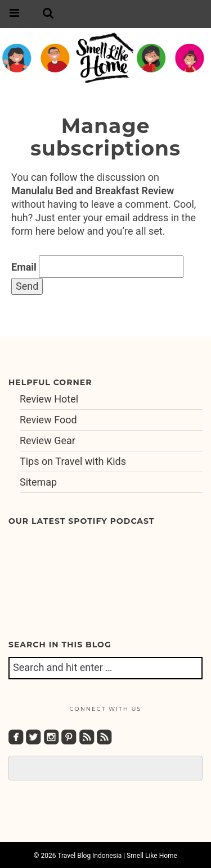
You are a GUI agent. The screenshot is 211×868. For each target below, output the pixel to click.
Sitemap (38, 482)
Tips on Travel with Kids (73, 461)
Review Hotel (49, 399)
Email (24, 267)
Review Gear (48, 440)
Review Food (48, 420)
